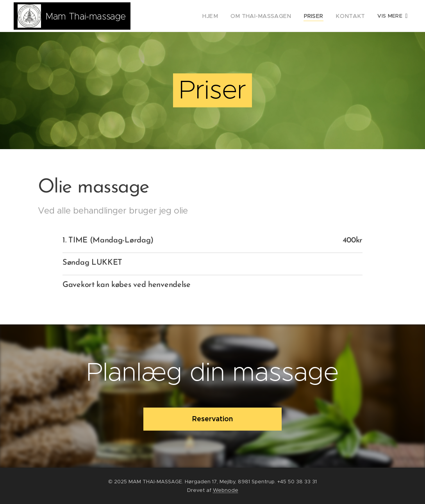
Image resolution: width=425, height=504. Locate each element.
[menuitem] (171, 16)
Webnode (226, 490)
